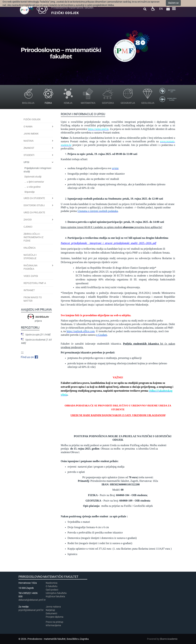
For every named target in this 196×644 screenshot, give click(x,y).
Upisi (26, 162)
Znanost (29, 148)
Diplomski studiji (33, 177)
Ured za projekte (34, 212)
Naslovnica (52, 583)
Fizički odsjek (32, 119)
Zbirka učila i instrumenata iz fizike (33, 237)
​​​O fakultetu (52, 586)
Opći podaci (52, 590)
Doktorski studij (34, 205)
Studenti (29, 155)
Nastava (29, 141)
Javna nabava (53, 607)
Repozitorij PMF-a (35, 283)
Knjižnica (30, 248)
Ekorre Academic (169, 639)
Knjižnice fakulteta (55, 596)
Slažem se (173, 3)
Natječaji (50, 610)
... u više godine (32, 187)
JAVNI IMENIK (31, 134)
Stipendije (29, 192)
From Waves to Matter (33, 299)
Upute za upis (38, 335)
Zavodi (28, 220)
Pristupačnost (153, 9)
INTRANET (29, 290)
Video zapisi (31, 276)
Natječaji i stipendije (30, 257)
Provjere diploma (55, 617)
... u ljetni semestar (34, 182)
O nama (28, 127)
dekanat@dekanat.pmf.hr (32, 600)
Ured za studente (34, 198)
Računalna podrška (30, 267)
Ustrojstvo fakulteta (56, 593)
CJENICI (28, 227)
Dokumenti (51, 613)
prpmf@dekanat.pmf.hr (31, 610)
